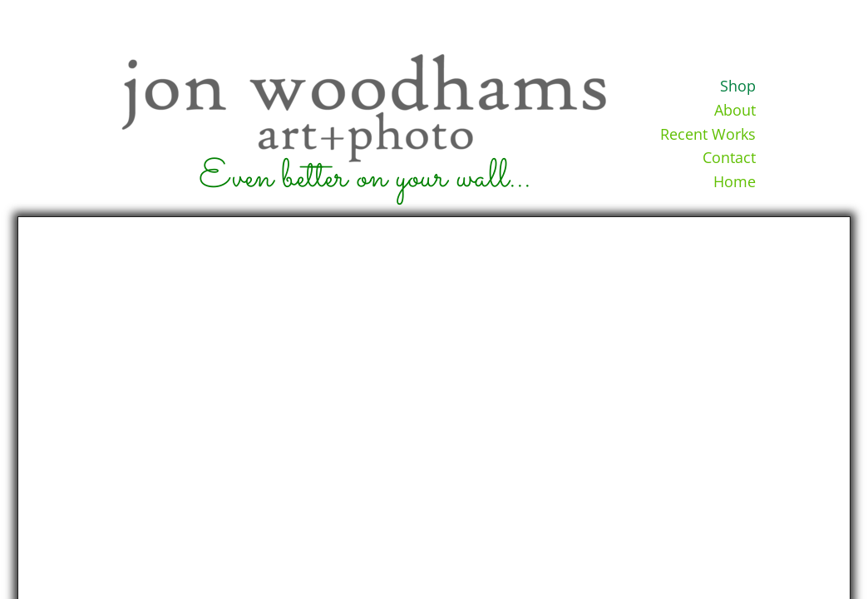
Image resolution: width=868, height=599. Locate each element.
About (735, 110)
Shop (738, 86)
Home (735, 181)
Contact (729, 157)
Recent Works (708, 134)
